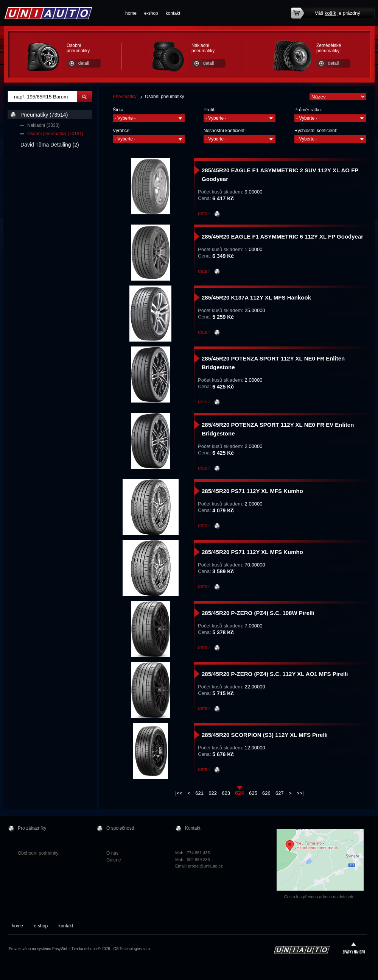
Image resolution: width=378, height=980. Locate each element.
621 (199, 793)
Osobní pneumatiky (78, 48)
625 (253, 793)
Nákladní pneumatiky (203, 48)
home (131, 13)
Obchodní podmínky (38, 853)
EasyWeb (60, 949)
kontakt (173, 13)
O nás (112, 853)
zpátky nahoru (354, 949)
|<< (179, 793)
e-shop (151, 13)
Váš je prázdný (338, 13)
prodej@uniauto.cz (205, 866)
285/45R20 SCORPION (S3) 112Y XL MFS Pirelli (265, 735)
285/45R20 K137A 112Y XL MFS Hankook (256, 297)
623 (226, 793)
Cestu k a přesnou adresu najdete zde (319, 897)
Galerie (114, 860)
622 (213, 793)
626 (266, 793)
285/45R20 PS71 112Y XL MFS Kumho (252, 491)
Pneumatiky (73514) (44, 115)
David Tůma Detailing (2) (50, 145)
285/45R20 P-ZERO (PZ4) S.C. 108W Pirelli (258, 613)
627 (280, 793)
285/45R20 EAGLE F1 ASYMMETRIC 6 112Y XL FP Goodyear (282, 236)
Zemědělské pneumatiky (329, 48)
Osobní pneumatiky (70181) (55, 134)
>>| (300, 793)
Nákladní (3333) (43, 125)
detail (84, 63)
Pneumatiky (125, 97)
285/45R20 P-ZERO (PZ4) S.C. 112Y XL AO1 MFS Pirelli (275, 674)
